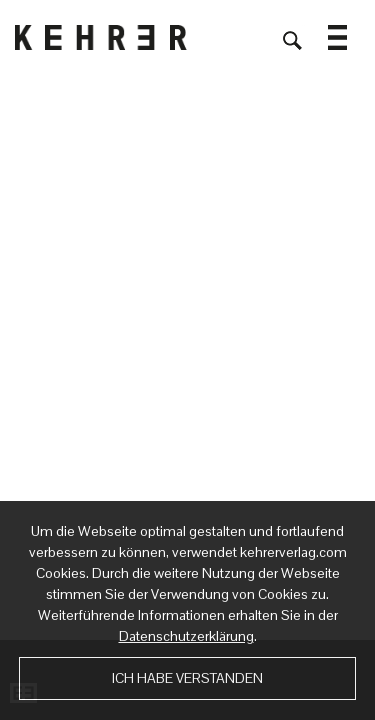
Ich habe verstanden (187, 678)
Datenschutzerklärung (186, 636)
